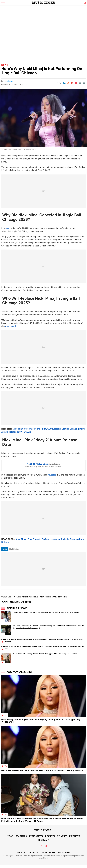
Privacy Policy (64, 852)
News (5, 65)
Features (21, 836)
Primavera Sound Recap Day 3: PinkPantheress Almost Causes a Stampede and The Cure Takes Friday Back (42, 640)
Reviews (50, 836)
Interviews (36, 836)
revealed (52, 475)
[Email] (80, 83)
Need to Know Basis (38, 464)
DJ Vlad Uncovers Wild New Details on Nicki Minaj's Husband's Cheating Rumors (42, 770)
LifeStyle (75, 836)
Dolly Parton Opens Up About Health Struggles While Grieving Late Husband (46, 654)
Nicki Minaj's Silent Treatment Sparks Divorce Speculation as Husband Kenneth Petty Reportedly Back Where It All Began (42, 820)
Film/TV (62, 836)
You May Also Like (19, 672)
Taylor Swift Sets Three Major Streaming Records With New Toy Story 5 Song (46, 612)
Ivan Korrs (8, 81)
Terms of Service (48, 852)
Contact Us (33, 852)
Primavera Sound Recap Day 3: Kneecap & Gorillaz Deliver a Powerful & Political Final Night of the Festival (43, 648)
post (7, 228)
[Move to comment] (84, 83)
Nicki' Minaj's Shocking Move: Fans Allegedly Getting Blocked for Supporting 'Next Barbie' (41, 721)
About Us (21, 852)
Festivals (44, 840)
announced (11, 326)
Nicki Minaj (14, 549)
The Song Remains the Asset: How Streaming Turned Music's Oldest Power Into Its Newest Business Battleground (48, 627)
